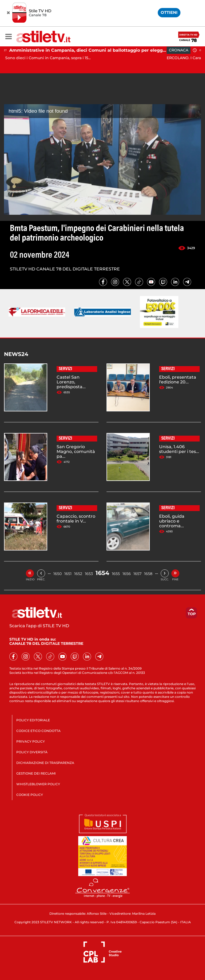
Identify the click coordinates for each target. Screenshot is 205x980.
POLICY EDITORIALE (33, 720)
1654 (102, 573)
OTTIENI (169, 12)
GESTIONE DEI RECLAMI (36, 773)
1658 (148, 574)
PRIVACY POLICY (31, 741)
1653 (89, 574)
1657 (137, 574)
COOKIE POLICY (30, 795)
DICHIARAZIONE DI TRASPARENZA (45, 763)
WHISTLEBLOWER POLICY (38, 784)
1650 (58, 574)
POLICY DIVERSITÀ (32, 752)
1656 (127, 574)
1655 (116, 574)
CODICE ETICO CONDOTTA (38, 731)
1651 (68, 574)
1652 (78, 574)
